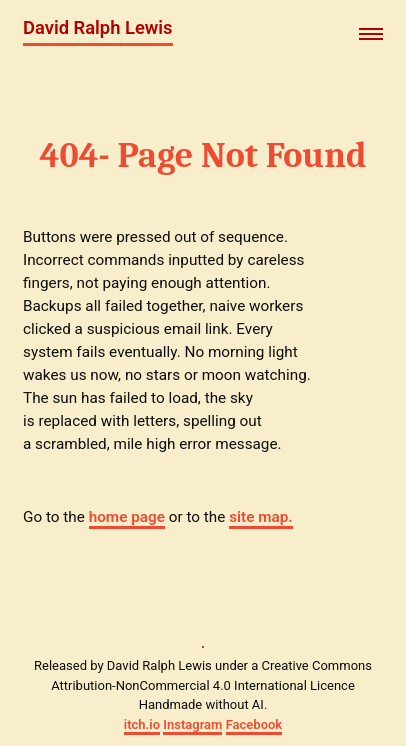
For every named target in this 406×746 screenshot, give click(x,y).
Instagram (192, 724)
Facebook (254, 724)
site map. (260, 517)
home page (127, 517)
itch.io (142, 724)
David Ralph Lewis (98, 27)
